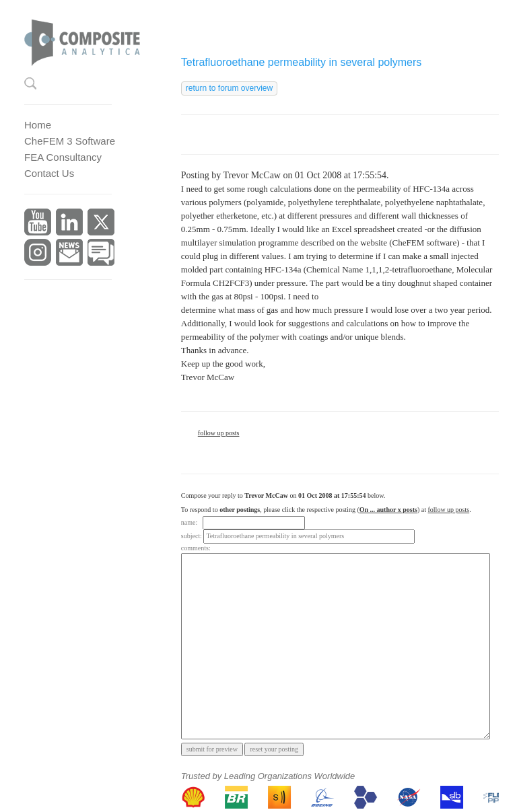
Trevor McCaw (252, 175)
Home (38, 125)
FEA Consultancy (63, 157)
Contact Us (49, 173)
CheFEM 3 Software (70, 141)
